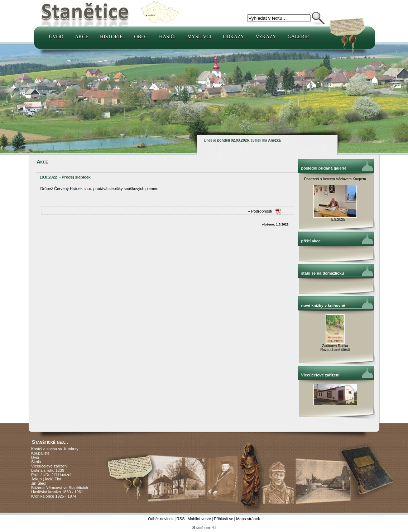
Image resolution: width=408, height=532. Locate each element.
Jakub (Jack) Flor (46, 479)
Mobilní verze (199, 519)
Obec (141, 37)
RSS (181, 519)
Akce (82, 37)
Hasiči (167, 37)
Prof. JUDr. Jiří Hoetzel (51, 475)
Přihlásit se (224, 519)
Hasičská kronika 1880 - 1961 (57, 492)
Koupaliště (40, 453)
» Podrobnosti (260, 211)
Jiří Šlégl (39, 483)
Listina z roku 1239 (48, 470)
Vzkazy (266, 37)
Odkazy (233, 37)
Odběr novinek (161, 519)
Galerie (298, 37)
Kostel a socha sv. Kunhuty (55, 449)
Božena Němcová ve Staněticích (60, 488)
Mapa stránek (248, 519)
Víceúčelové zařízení (49, 466)
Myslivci (200, 37)
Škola (36, 462)
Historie (111, 37)
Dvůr (35, 457)
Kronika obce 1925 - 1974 (54, 496)
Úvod (56, 37)
